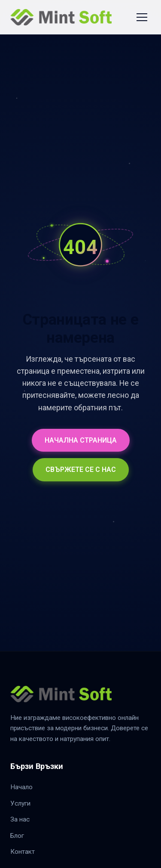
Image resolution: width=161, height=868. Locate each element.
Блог (17, 836)
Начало (21, 787)
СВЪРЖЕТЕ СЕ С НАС (81, 470)
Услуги (20, 803)
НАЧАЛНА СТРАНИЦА (81, 440)
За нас (20, 819)
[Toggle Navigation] (142, 17)
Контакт (23, 852)
